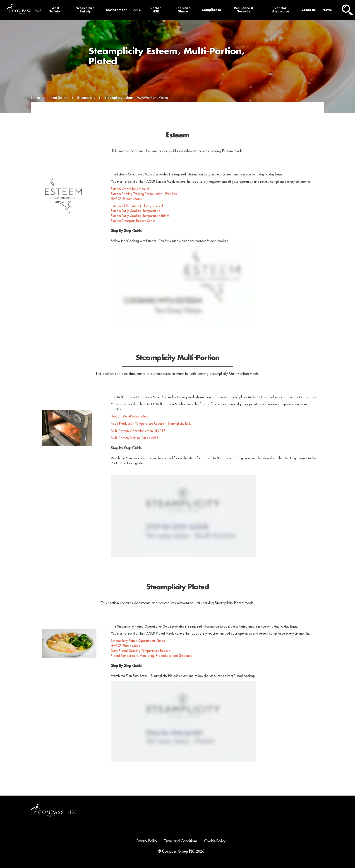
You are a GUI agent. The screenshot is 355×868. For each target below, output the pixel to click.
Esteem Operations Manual (130, 201)
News (327, 10)
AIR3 (137, 10)
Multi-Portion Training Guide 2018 (135, 450)
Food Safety (55, 10)
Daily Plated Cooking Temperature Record (141, 662)
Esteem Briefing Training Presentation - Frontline (144, 206)
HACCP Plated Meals (126, 657)
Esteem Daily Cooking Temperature (136, 223)
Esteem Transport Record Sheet (133, 233)
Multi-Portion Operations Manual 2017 (138, 443)
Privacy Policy (147, 841)
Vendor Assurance (281, 10)
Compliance (211, 10)
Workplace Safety (85, 10)
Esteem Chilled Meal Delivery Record (137, 218)
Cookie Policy (215, 841)
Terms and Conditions (181, 841)
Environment (116, 10)
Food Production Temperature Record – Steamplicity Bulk (151, 435)
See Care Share (183, 10)
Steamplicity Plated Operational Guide (138, 653)
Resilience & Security (244, 10)
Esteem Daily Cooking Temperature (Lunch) (141, 228)
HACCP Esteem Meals (126, 211)
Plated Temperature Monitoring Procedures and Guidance (152, 667)
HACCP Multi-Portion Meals (130, 428)
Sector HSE (156, 10)
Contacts (309, 10)
